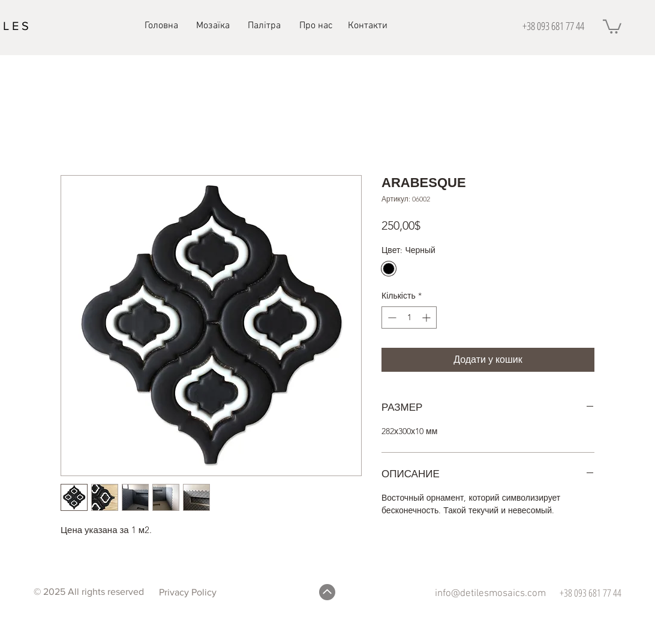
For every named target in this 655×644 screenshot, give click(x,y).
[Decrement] (391, 318)
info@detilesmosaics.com (490, 594)
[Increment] (427, 318)
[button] (612, 26)
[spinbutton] (409, 318)
